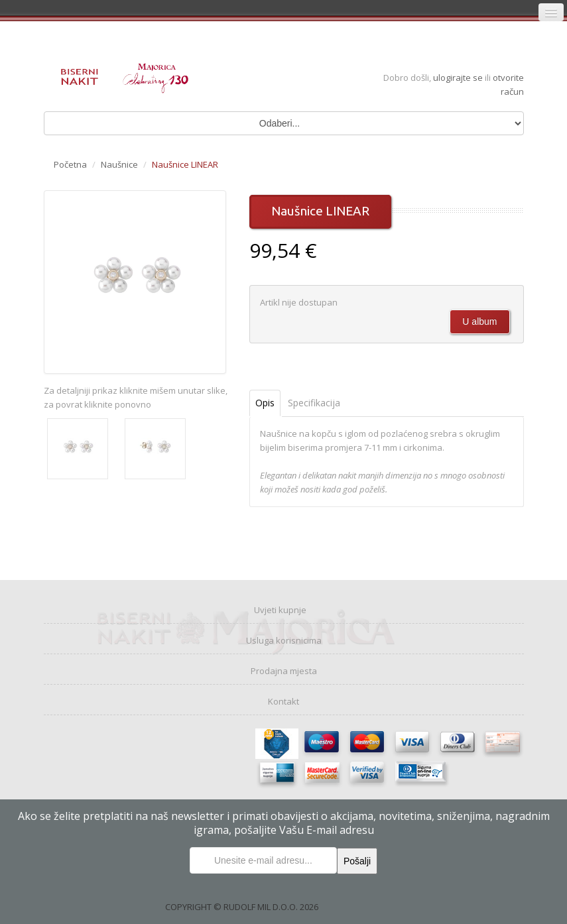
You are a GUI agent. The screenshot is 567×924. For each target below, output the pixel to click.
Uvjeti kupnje (280, 610)
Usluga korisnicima (284, 640)
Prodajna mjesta (284, 671)
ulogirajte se (459, 78)
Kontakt (283, 701)
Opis (265, 403)
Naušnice (119, 164)
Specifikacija (314, 403)
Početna (70, 164)
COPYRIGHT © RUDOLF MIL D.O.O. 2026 (242, 907)
